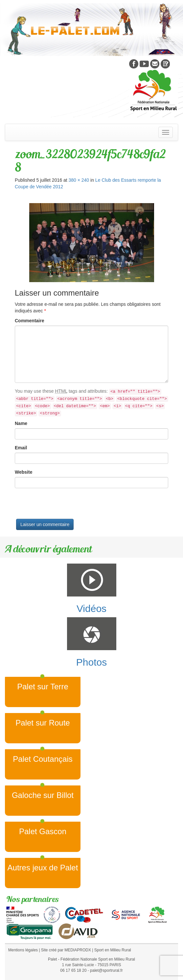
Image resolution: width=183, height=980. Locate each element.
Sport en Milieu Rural (113, 950)
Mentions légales (23, 950)
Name (21, 423)
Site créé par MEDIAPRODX (66, 950)
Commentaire (29, 321)
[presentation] (65, 506)
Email (21, 448)
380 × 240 (79, 180)
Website (23, 472)
